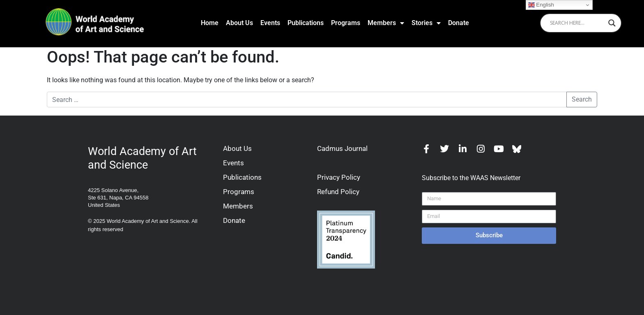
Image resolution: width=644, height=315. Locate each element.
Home (210, 23)
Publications (306, 23)
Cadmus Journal (342, 148)
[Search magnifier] (612, 23)
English (541, 5)
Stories (426, 23)
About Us (239, 23)
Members (386, 23)
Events (270, 23)
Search (582, 99)
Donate (459, 23)
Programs (346, 23)
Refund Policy (338, 192)
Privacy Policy (339, 177)
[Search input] (577, 23)
